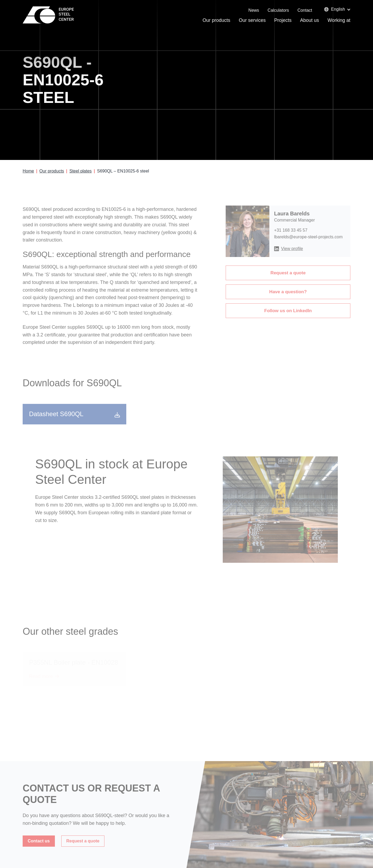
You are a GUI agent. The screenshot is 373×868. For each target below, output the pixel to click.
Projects (283, 20)
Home (28, 171)
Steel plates (80, 171)
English (335, 9)
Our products (216, 20)
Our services (252, 20)
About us (309, 20)
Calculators (278, 10)
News (254, 10)
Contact (305, 10)
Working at (339, 20)
